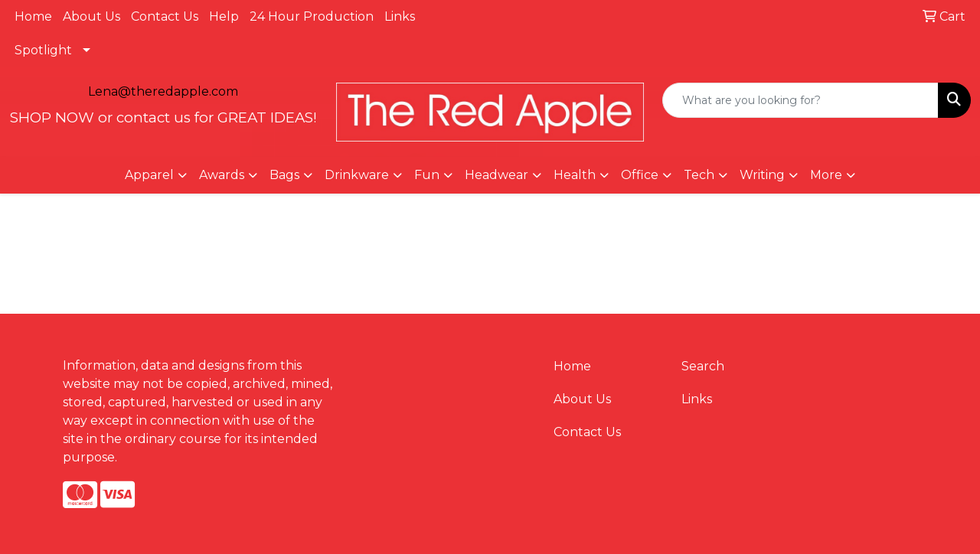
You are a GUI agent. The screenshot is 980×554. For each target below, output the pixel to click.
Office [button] (640, 175)
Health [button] (575, 175)
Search (703, 366)
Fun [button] (427, 175)
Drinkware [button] (357, 175)
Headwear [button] (497, 175)
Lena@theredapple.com (163, 91)
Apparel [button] (149, 175)
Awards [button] (222, 175)
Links (400, 16)
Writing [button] (762, 175)
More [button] (826, 175)
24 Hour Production (312, 16)
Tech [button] (699, 175)
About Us (91, 16)
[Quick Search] (800, 100)
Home (33, 16)
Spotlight (43, 50)
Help (224, 16)
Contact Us (165, 16)
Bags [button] (284, 175)
